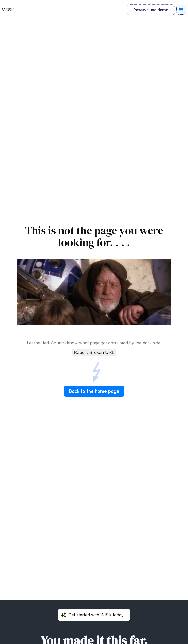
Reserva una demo (151, 10)
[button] (181, 10)
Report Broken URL (94, 352)
